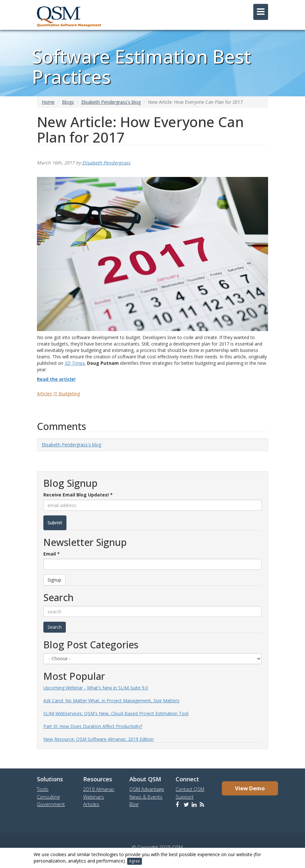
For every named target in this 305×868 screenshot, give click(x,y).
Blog (134, 804)
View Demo (250, 788)
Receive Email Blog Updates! (78, 495)
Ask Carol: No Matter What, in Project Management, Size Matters (111, 701)
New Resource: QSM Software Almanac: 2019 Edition (99, 739)
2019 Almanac (99, 789)
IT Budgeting (67, 394)
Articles (44, 394)
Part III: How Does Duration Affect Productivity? (93, 726)
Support (185, 797)
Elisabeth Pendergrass (106, 163)
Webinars (94, 797)
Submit (55, 523)
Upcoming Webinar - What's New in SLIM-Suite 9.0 (96, 688)
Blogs (68, 102)
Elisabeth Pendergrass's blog (111, 102)
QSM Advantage (147, 789)
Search (55, 627)
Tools (43, 789)
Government (51, 804)
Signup (54, 580)
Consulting (48, 797)
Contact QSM (190, 789)
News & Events (146, 797)
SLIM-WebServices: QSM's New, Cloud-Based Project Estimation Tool (116, 713)
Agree (135, 861)
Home (48, 102)
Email (52, 554)
